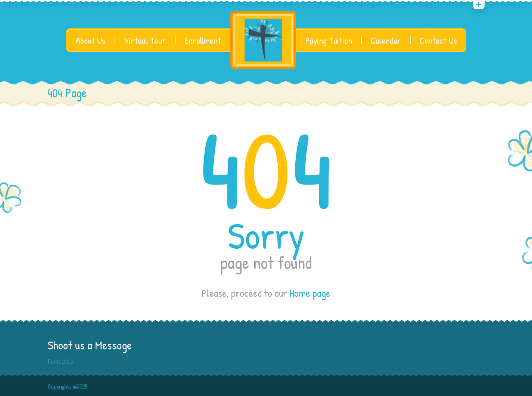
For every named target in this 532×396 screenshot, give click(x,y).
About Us (90, 40)
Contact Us (438, 40)
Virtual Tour (145, 40)
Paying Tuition (329, 40)
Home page (310, 293)
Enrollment (203, 40)
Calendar (386, 40)
